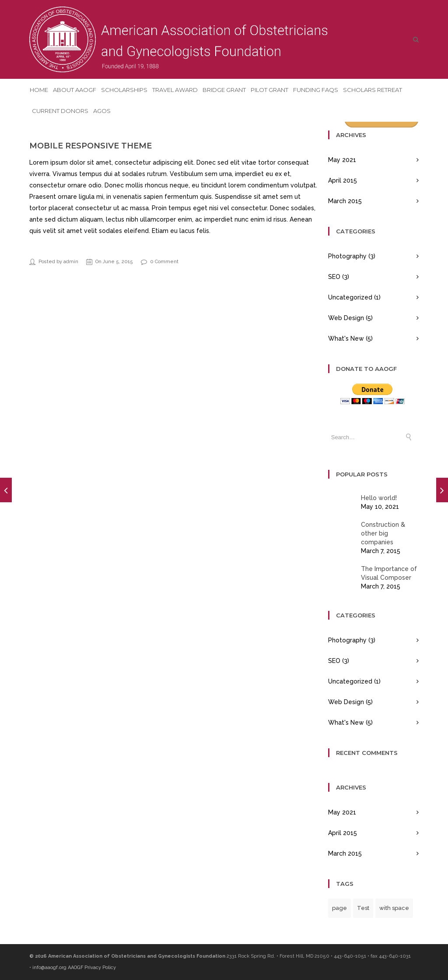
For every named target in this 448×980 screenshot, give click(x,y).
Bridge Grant (224, 90)
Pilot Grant (269, 90)
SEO (334, 277)
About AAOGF (75, 90)
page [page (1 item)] (339, 908)
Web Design (346, 318)
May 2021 (342, 160)
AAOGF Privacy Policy (92, 968)
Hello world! (379, 498)
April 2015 (343, 180)
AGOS (102, 111)
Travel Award (175, 90)
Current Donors (60, 111)
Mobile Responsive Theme (91, 146)
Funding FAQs (316, 90)
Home (39, 90)
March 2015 (345, 201)
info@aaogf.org (49, 968)
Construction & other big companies (383, 533)
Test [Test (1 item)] (363, 908)
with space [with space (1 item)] (394, 908)
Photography (347, 256)
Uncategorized (350, 297)
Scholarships (124, 90)
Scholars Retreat (373, 90)
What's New (346, 338)
